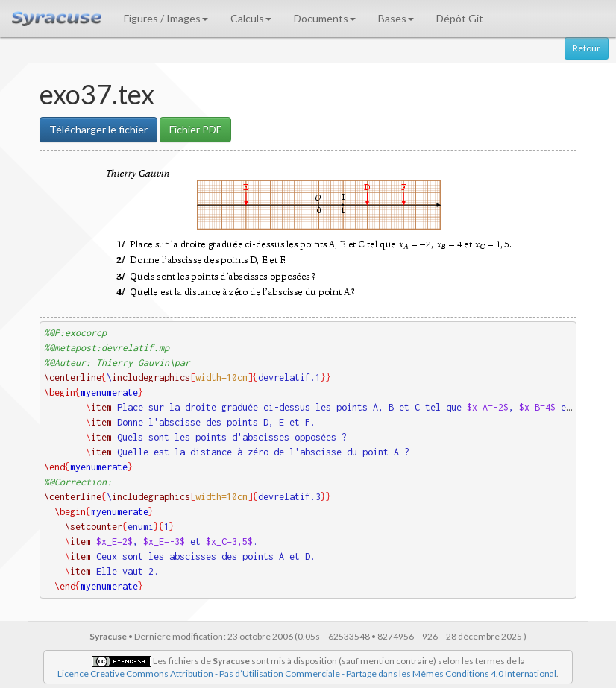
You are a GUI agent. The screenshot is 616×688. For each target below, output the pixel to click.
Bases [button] (396, 18)
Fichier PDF (195, 129)
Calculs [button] (251, 18)
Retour (587, 48)
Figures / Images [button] (166, 18)
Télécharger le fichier (98, 129)
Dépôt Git (460, 18)
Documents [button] (325, 18)
